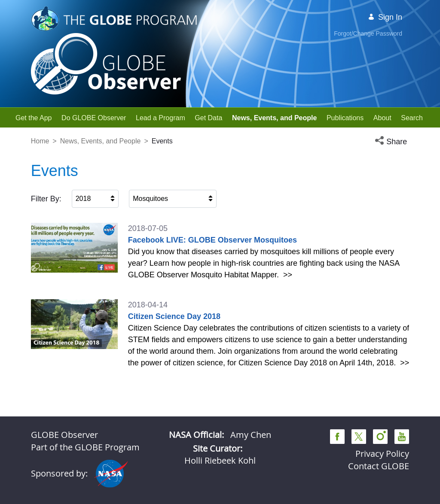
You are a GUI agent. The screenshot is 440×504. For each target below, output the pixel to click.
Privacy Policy (382, 454)
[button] (392, 142)
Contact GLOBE (379, 466)
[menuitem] (34, 118)
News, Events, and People (101, 141)
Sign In (385, 17)
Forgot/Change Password (368, 33)
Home (40, 141)
